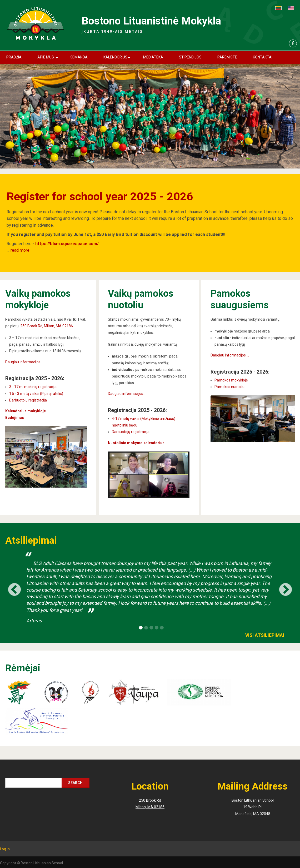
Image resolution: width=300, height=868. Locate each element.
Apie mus (49, 59)
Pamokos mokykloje (231, 380)
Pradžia (14, 57)
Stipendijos (190, 57)
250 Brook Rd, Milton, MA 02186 (47, 326)
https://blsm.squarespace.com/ (67, 244)
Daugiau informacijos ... (230, 355)
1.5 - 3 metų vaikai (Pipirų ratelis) (36, 394)
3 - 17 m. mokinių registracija (33, 387)
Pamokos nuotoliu (229, 387)
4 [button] (157, 628)
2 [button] (146, 628)
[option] (150, 589)
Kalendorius (118, 59)
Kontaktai (263, 57)
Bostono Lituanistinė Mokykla (151, 21)
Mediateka (153, 57)
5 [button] (162, 628)
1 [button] (141, 628)
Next (286, 588)
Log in (5, 849)
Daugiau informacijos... (24, 362)
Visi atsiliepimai (265, 635)
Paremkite (227, 57)
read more (20, 250)
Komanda (79, 57)
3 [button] (151, 628)
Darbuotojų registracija (28, 400)
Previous (14, 588)
